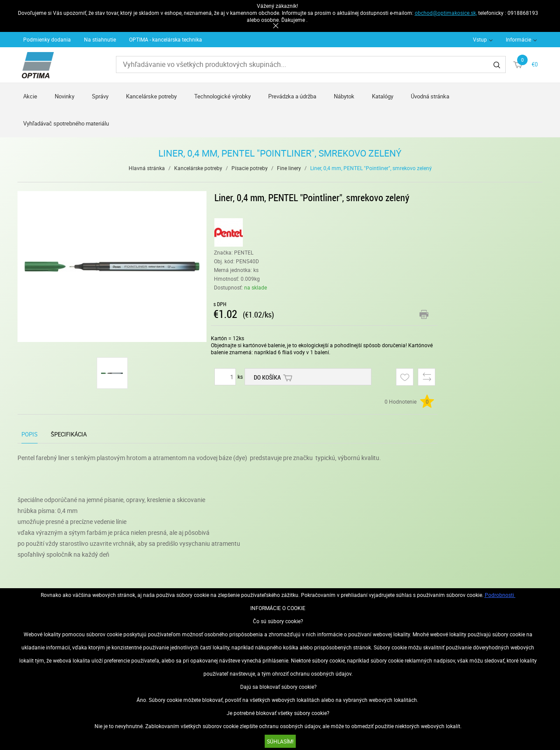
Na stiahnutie (100, 39)
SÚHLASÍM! (280, 741)
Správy (100, 96)
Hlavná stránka (147, 168)
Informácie (518, 39)
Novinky (65, 96)
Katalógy (383, 96)
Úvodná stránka (430, 96)
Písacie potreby (250, 168)
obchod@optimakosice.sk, (446, 13)
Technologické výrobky (222, 96)
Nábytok (344, 96)
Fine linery (289, 168)
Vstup (480, 39)
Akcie (30, 96)
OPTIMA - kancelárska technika (166, 39)
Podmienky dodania (47, 39)
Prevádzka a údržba (292, 96)
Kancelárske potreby (151, 96)
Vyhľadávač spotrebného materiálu (66, 123)
